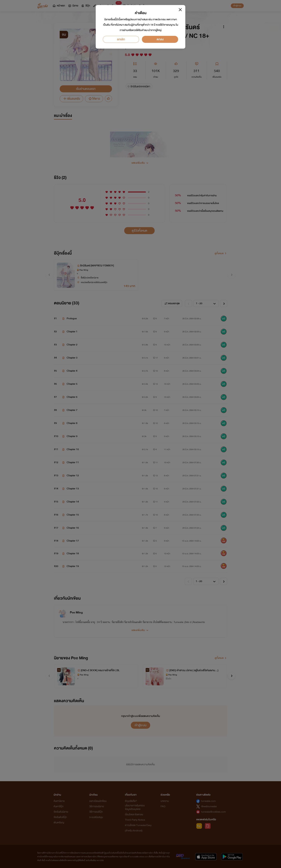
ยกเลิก (121, 39)
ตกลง (160, 39)
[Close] (180, 10)
